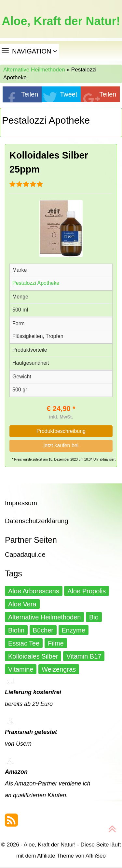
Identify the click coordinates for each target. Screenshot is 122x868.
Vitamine (21, 669)
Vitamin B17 (84, 656)
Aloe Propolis (87, 591)
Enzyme (74, 630)
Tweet (68, 94)
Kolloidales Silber (33, 656)
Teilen (30, 94)
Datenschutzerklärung (37, 521)
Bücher (43, 630)
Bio (94, 617)
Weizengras (59, 669)
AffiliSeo (96, 856)
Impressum (21, 503)
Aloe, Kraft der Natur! (61, 21)
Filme (56, 643)
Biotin (16, 630)
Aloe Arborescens (34, 591)
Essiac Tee (24, 643)
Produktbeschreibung (61, 431)
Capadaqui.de (25, 555)
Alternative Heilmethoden (34, 70)
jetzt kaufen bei (61, 445)
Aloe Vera (22, 604)
